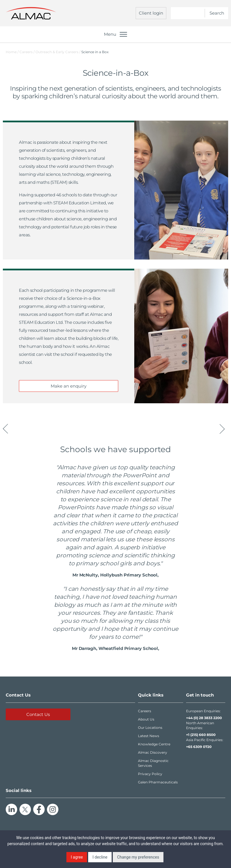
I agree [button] (77, 857)
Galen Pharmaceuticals (158, 782)
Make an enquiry (69, 386)
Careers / (27, 52)
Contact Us (38, 714)
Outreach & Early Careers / (58, 52)
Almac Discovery (153, 752)
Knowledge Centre (154, 744)
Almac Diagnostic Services (153, 763)
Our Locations (150, 728)
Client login (151, 13)
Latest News (149, 736)
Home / (12, 52)
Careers (145, 711)
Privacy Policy (150, 774)
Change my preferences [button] (138, 857)
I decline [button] (100, 857)
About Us (146, 719)
